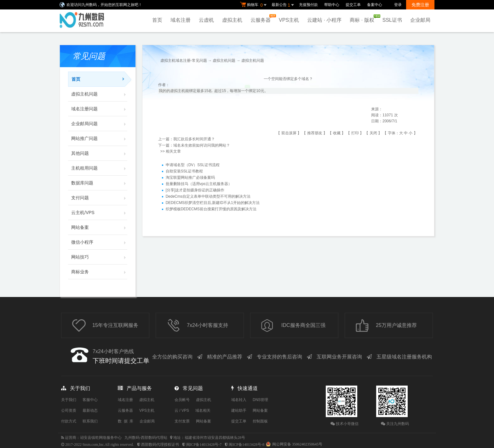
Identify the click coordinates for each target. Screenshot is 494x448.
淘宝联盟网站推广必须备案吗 (190, 177)
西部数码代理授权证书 (160, 445)
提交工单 (353, 5)
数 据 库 (126, 421)
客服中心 (90, 400)
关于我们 (69, 400)
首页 (157, 20)
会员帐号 (182, 400)
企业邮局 (420, 20)
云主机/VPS (99, 212)
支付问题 (99, 198)
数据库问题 (99, 183)
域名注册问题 (99, 109)
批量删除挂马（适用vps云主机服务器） (199, 184)
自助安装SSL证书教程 (184, 171)
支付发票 (182, 421)
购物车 (254, 5)
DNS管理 (260, 400)
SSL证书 (392, 20)
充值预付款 (308, 5)
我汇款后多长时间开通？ (194, 139)
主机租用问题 (99, 168)
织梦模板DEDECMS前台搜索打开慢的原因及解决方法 (211, 209)
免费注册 (420, 5)
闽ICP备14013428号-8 (247, 445)
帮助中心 (332, 5)
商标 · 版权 (363, 19)
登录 (398, 5)
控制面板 (260, 421)
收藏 (337, 133)
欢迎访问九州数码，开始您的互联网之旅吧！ (104, 5)
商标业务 (99, 272)
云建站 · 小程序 (324, 20)
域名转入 (239, 400)
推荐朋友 (315, 133)
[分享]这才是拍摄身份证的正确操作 (195, 190)
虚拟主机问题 (99, 94)
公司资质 (69, 410)
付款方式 (69, 421)
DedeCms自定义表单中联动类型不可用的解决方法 (208, 196)
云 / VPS (182, 410)
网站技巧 (99, 257)
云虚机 (206, 20)
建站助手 (239, 410)
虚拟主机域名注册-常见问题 (184, 61)
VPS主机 (289, 20)
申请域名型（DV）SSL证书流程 (193, 165)
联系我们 (90, 421)
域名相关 (203, 410)
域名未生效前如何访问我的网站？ (202, 145)
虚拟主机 (232, 20)
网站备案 (99, 227)
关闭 (373, 133)
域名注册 (181, 20)
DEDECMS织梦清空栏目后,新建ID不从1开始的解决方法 (213, 203)
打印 (355, 133)
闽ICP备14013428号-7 (204, 445)
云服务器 (262, 18)
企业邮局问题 (99, 124)
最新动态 (90, 410)
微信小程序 (99, 242)
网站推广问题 (99, 138)
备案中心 (375, 5)
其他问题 (99, 153)
